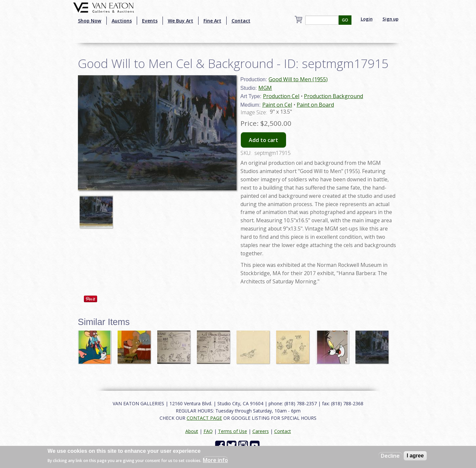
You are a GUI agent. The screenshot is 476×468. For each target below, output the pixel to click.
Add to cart (263, 140)
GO (345, 20)
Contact (241, 21)
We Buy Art (181, 21)
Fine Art (212, 21)
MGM (265, 88)
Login (367, 19)
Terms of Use (233, 431)
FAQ (208, 431)
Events (150, 21)
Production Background (333, 96)
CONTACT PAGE (204, 418)
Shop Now (90, 21)
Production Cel (281, 96)
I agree (415, 456)
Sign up (390, 19)
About (192, 431)
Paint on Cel (277, 105)
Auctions (122, 21)
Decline (390, 456)
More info (215, 460)
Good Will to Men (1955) (298, 79)
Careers (261, 431)
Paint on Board (315, 105)
